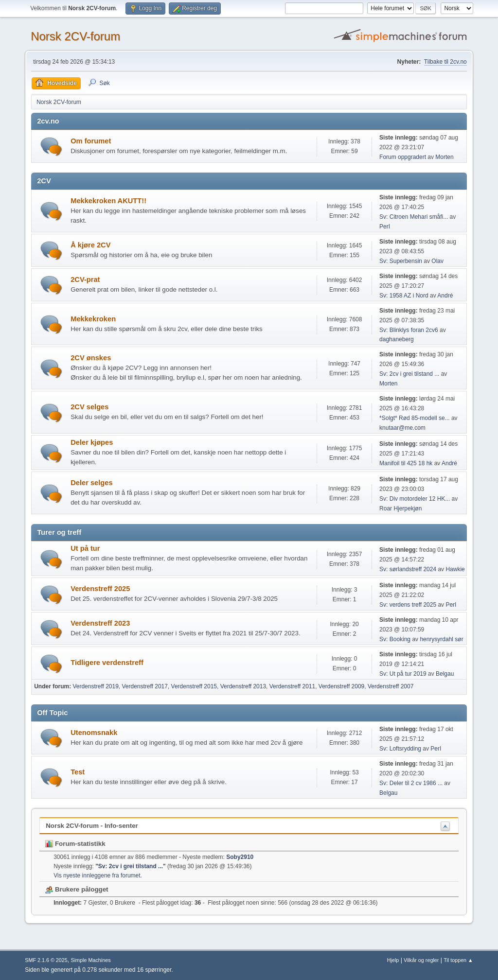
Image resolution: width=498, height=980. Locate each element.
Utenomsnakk (94, 733)
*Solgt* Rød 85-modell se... (415, 418)
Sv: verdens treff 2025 (409, 605)
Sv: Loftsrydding (400, 749)
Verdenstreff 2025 (100, 589)
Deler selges (91, 483)
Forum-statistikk (75, 844)
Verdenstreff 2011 (292, 686)
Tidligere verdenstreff (107, 663)
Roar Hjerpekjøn (400, 508)
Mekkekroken (93, 319)
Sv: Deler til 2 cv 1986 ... (411, 783)
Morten (444, 157)
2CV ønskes (91, 358)
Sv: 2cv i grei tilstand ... (409, 374)
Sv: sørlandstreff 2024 (408, 569)
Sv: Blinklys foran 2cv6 (409, 330)
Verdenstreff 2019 (95, 686)
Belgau (445, 674)
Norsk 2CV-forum (75, 36)
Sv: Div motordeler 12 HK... (415, 499)
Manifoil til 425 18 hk (406, 463)
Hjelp (393, 960)
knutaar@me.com (402, 428)
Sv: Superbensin (401, 261)
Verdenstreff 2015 (194, 686)
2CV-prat (85, 280)
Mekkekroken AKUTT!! (108, 201)
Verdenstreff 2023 (100, 623)
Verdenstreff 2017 (145, 686)
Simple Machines (91, 960)
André (445, 296)
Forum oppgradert (403, 157)
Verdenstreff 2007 (391, 686)
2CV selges (89, 407)
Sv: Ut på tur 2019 (403, 674)
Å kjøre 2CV (90, 245)
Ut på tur (85, 548)
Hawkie (455, 569)
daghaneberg (397, 339)
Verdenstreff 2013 (243, 686)
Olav (437, 261)
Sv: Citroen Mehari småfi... (414, 217)
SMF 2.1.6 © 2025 (46, 960)
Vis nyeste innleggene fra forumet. (98, 875)
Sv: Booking (395, 639)
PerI (385, 227)
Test (78, 772)
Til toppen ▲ (458, 960)
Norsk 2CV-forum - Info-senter (92, 826)
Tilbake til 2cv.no (445, 62)
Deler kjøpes (92, 442)
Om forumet (91, 141)
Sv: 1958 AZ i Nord (404, 296)
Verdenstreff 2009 (341, 686)
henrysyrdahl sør (441, 639)
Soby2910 (240, 857)
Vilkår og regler (421, 960)
